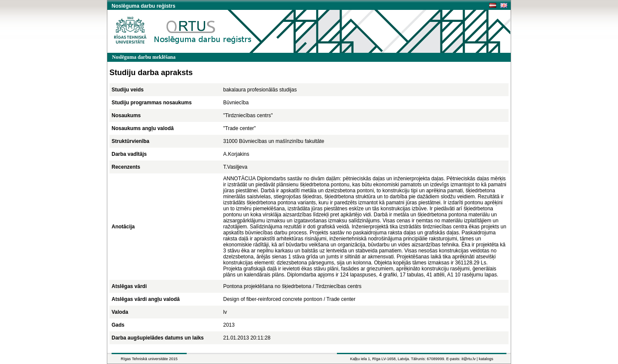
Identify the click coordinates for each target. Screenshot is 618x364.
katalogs (486, 359)
